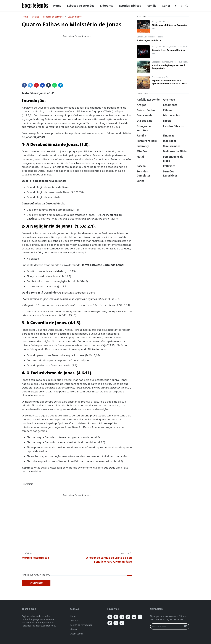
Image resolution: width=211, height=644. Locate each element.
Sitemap (74, 629)
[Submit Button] (186, 626)
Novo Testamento (185, 47)
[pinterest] (128, 617)
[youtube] (134, 617)
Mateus (173, 62)
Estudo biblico (150, 37)
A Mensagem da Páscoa (149, 40)
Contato (74, 621)
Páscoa (160, 37)
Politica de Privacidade (81, 625)
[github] (122, 623)
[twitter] (110, 623)
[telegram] (110, 617)
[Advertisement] (77, 62)
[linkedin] (122, 617)
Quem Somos (77, 634)
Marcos (173, 47)
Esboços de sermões (161, 22)
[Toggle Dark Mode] (182, 6)
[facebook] (176, 6)
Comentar (36, 583)
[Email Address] (166, 626)
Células (140, 37)
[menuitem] (57, 6)
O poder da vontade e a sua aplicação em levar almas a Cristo (170, 82)
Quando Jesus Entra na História (168, 50)
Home (73, 616)
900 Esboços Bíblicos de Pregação (169, 25)
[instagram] (116, 623)
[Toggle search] (187, 6)
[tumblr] (116, 617)
